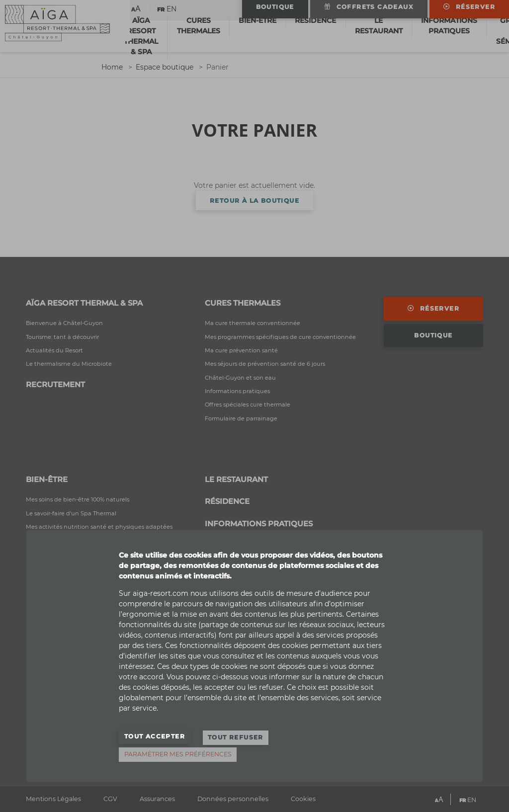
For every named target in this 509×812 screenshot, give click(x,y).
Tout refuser (236, 740)
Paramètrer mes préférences (178, 754)
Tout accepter (155, 740)
